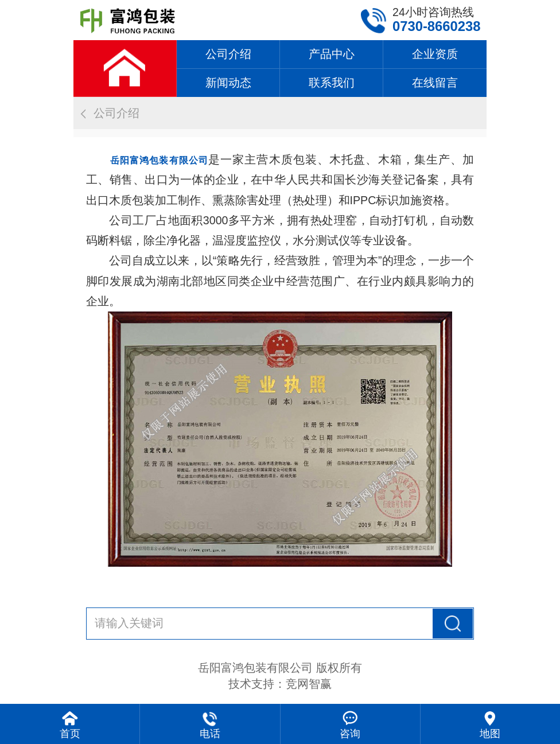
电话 (210, 734)
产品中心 (332, 54)
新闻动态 (228, 83)
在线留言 (435, 83)
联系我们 (332, 83)
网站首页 (125, 68)
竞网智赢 (309, 684)
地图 (490, 734)
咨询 (350, 734)
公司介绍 (228, 54)
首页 (70, 734)
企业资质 (435, 54)
